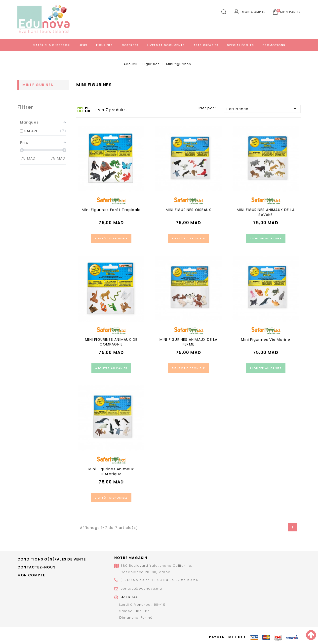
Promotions (274, 45)
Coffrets (130, 45)
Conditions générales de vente (52, 559)
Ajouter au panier (266, 238)
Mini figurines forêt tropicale (111, 210)
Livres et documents (166, 45)
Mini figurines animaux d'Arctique (111, 472)
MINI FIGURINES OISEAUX (188, 210)
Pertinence (262, 109)
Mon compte (31, 575)
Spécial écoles (240, 45)
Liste (88, 110)
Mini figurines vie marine (266, 340)
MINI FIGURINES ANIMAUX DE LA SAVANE (266, 212)
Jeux (83, 45)
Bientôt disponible (111, 238)
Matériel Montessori (52, 45)
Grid (80, 110)
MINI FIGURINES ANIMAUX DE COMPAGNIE (111, 342)
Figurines (105, 45)
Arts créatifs (206, 45)
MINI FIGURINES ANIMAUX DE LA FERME (189, 342)
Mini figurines (38, 85)
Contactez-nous (37, 567)
